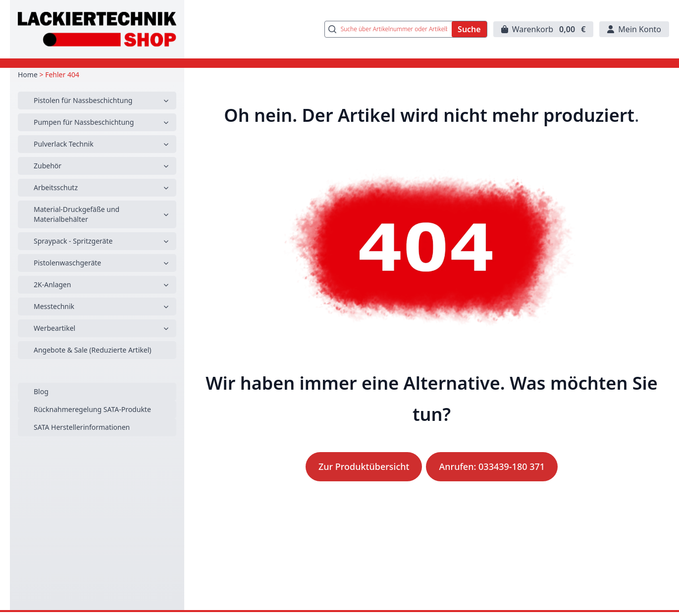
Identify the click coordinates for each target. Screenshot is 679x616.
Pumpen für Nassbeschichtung (84, 122)
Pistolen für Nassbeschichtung (83, 100)
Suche (469, 29)
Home (28, 75)
